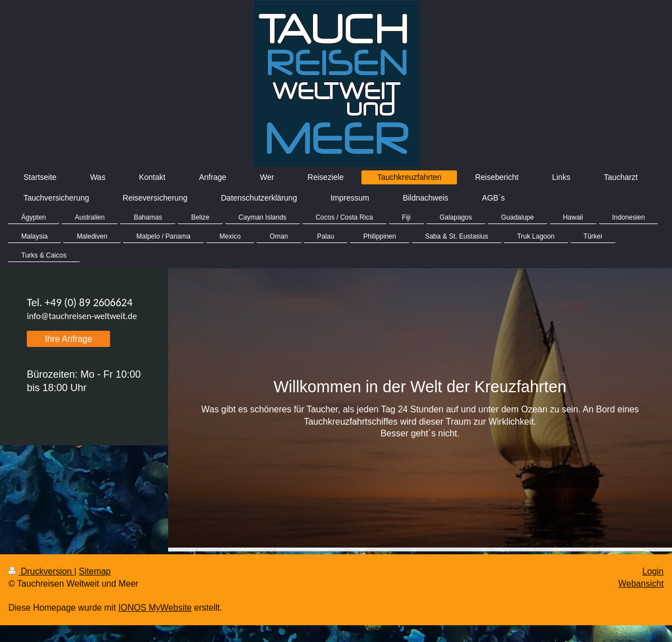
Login (653, 571)
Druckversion (41, 571)
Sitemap (95, 571)
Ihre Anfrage (68, 339)
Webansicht (641, 584)
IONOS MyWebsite (155, 608)
